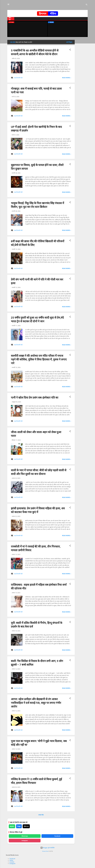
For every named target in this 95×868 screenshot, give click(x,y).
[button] (70, 50)
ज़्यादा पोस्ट (41, 815)
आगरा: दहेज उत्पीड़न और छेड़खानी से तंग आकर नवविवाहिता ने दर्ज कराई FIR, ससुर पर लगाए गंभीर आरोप (36, 703)
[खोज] (87, 5)
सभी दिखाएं (69, 42)
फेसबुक (19, 826)
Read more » (67, 78)
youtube (12, 862)
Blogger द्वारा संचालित (47, 848)
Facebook (57, 836)
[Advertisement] (82, 67)
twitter (11, 860)
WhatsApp (25, 836)
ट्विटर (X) (26, 826)
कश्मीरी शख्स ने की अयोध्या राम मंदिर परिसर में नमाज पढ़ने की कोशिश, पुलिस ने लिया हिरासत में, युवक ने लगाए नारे (39, 359)
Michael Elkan (45, 851)
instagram (12, 864)
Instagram (25, 841)
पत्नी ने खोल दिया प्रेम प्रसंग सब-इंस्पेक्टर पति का (35, 398)
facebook (12, 859)
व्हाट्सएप (12, 826)
